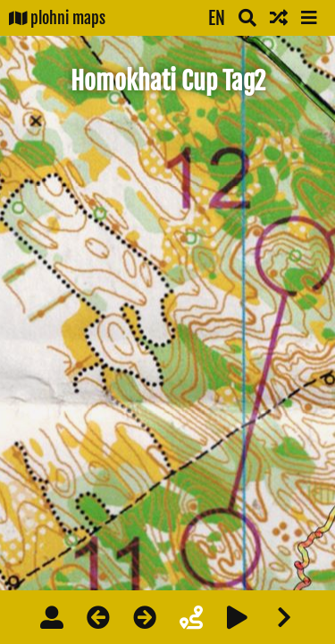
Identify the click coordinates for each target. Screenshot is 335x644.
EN (217, 18)
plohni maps (57, 18)
